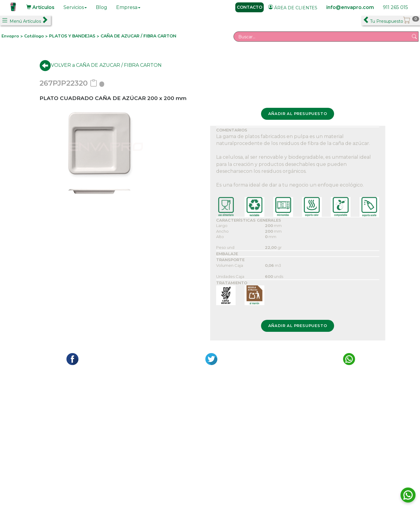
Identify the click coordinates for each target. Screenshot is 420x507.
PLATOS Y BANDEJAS (72, 36)
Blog (101, 7)
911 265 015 (395, 7)
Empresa (128, 7)
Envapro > (13, 36)
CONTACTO (250, 7)
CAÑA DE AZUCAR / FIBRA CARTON (138, 36)
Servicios (75, 7)
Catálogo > (37, 36)
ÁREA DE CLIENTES (293, 7)
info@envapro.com (350, 7)
